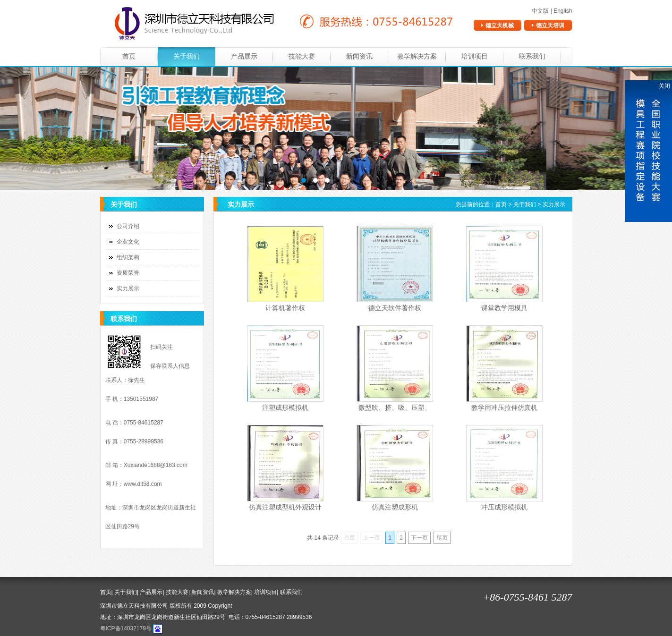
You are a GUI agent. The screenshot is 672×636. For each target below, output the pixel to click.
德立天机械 (500, 25)
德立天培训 (550, 25)
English (563, 11)
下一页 (419, 538)
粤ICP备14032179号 (126, 628)
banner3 (336, 128)
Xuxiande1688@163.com (156, 465)
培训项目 (475, 56)
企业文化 (128, 242)
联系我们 (532, 56)
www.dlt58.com (143, 484)
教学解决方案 (417, 56)
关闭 (664, 86)
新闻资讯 (359, 56)
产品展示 (244, 56)
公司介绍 (128, 226)
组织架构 (128, 257)
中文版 (540, 11)
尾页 (442, 538)
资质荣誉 (128, 273)
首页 (129, 56)
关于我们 (187, 56)
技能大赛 (302, 56)
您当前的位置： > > (510, 204)
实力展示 (128, 288)
